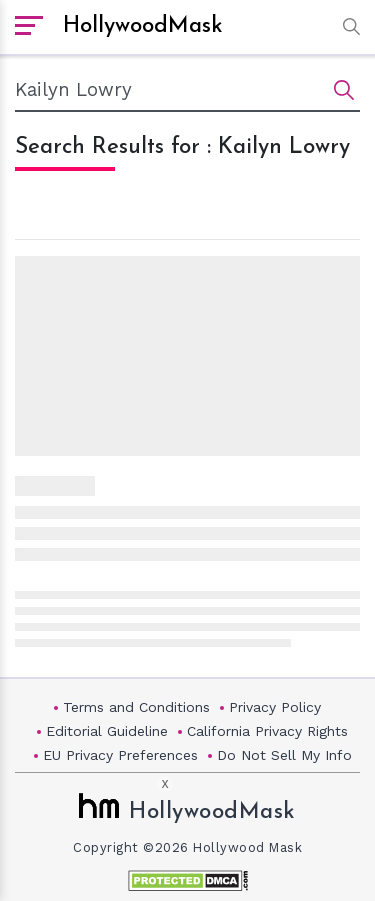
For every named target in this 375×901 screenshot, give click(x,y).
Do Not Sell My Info (284, 755)
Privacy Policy (275, 707)
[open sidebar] (29, 27)
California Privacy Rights (267, 731)
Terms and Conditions (136, 707)
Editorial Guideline (107, 731)
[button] (346, 26)
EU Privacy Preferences (120, 755)
